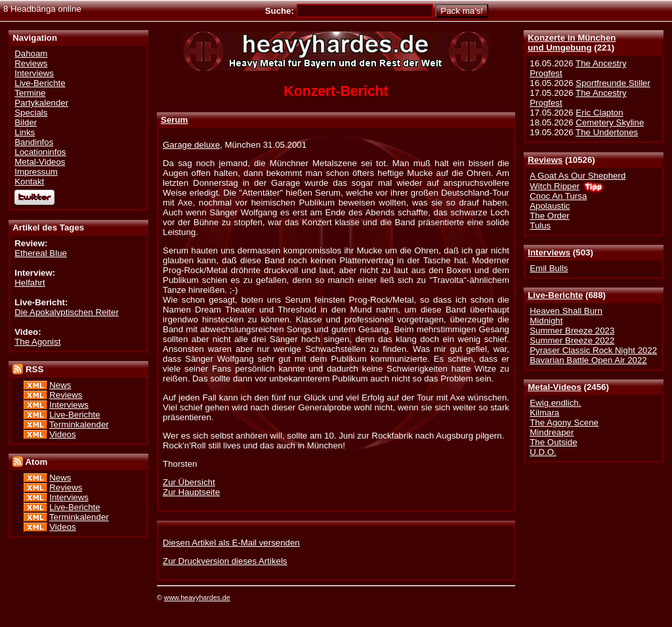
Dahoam (31, 54)
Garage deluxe (191, 145)
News (60, 385)
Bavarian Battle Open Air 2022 (588, 360)
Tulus (540, 226)
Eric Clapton (599, 113)
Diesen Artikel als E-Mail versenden (231, 543)
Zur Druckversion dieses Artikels (225, 561)
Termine (30, 93)
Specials (31, 113)
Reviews (545, 160)
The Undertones (607, 132)
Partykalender (41, 103)
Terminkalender (79, 424)
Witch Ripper (555, 186)
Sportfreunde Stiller (613, 83)
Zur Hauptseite (191, 492)
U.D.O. (543, 452)
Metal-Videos (555, 387)
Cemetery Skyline (610, 122)
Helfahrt (30, 283)
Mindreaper (552, 432)
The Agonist (37, 342)
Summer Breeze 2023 (572, 331)
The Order (549, 216)
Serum (174, 120)
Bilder (26, 122)
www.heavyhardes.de (197, 597)
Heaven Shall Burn (566, 311)
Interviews (549, 252)
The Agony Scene (564, 422)
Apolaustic (550, 206)
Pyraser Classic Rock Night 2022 (593, 350)
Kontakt (29, 182)
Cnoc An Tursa (558, 196)
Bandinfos (34, 142)
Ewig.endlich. (555, 403)
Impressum (36, 172)
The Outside (553, 442)
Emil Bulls (549, 268)
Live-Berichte (555, 295)
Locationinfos (40, 152)
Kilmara (544, 413)
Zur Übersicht (189, 482)
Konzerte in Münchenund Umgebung (572, 43)
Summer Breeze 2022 (572, 340)
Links (25, 132)
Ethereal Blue (41, 253)
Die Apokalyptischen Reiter (67, 312)
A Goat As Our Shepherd (577, 176)
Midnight (546, 321)
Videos (62, 434)
